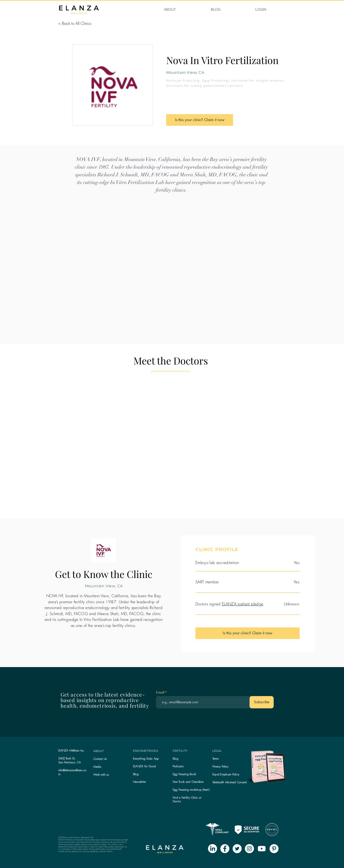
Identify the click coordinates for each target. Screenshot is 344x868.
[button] (139, 782)
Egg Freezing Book (184, 774)
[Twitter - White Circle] (237, 849)
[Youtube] (262, 849)
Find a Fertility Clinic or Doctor (187, 800)
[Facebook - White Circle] (225, 849)
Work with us (101, 775)
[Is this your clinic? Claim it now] (200, 120)
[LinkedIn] (213, 849)
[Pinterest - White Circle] (274, 849)
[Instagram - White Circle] (249, 849)
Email (161, 692)
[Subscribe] (262, 702)
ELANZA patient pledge (243, 604)
